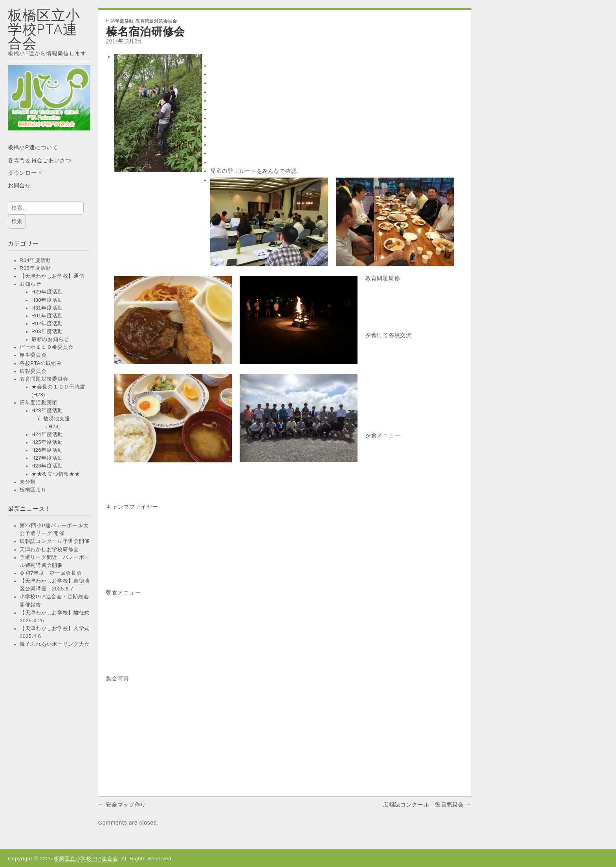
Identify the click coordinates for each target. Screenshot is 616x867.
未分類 (28, 482)
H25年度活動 (47, 442)
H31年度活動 (47, 308)
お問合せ (19, 185)
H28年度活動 (47, 466)
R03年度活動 (47, 332)
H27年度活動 (47, 458)
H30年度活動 (47, 300)
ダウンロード (25, 173)
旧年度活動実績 (38, 403)
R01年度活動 (47, 316)
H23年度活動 (47, 411)
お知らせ (30, 284)
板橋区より (33, 490)
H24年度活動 (47, 434)
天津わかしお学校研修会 (49, 550)
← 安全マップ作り (122, 805)
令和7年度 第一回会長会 (51, 573)
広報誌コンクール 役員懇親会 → (427, 805)
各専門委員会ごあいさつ (40, 160)
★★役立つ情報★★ (56, 474)
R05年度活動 (35, 268)
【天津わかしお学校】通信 (52, 276)
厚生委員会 (33, 355)
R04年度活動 (35, 260)
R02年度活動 (47, 324)
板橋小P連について (33, 147)
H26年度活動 (47, 450)
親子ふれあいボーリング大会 (55, 644)
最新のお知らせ (50, 339)
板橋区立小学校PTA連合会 (44, 29)
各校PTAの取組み (41, 363)
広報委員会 (33, 371)
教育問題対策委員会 (44, 379)
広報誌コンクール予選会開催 (55, 541)
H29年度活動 (47, 292)
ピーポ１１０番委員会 (47, 347)
